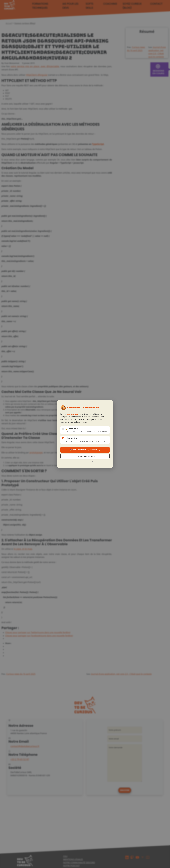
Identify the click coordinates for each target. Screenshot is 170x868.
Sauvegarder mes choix (85, 456)
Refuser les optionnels (85, 462)
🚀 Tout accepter (85, 450)
